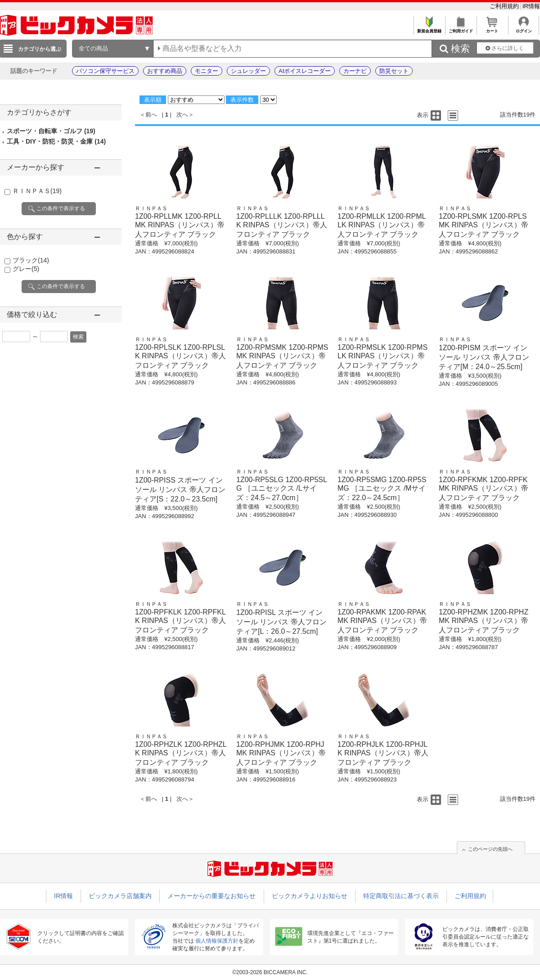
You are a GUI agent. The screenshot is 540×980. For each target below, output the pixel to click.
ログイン (524, 29)
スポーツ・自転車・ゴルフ (51, 131)
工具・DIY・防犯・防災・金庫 (56, 141)
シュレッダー (248, 71)
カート (492, 29)
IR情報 (531, 6)
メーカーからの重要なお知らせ (211, 896)
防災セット (394, 71)
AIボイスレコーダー (305, 71)
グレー (26, 269)
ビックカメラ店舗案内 (120, 896)
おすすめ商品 (165, 71)
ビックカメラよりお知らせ (310, 896)
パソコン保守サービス (105, 71)
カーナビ (355, 71)
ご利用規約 (505, 6)
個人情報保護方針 (217, 941)
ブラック (31, 260)
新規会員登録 (429, 29)
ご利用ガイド (461, 29)
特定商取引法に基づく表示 (401, 896)
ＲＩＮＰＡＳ (37, 191)
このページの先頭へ (490, 849)
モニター (207, 71)
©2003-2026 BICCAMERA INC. (270, 972)
